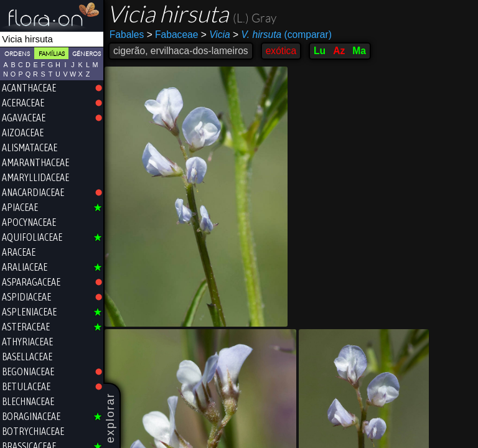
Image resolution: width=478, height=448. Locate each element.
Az (339, 51)
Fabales (127, 35)
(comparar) (282, 35)
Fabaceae (173, 35)
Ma (359, 51)
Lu (320, 51)
